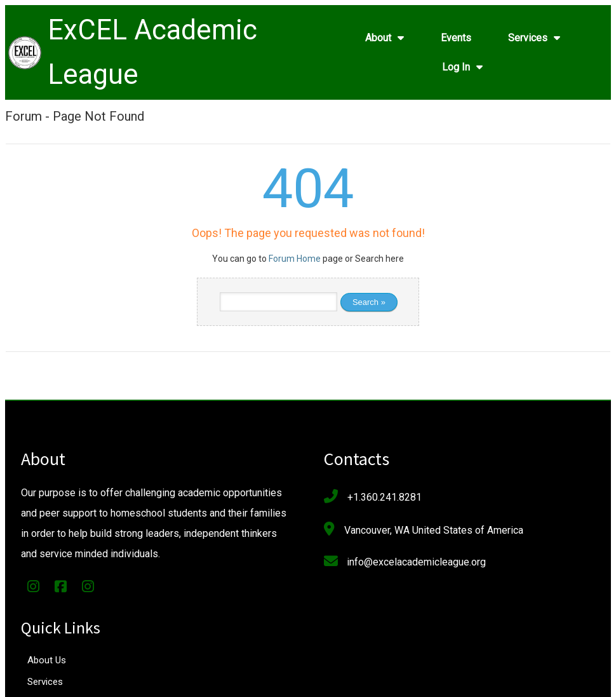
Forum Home (295, 262)
